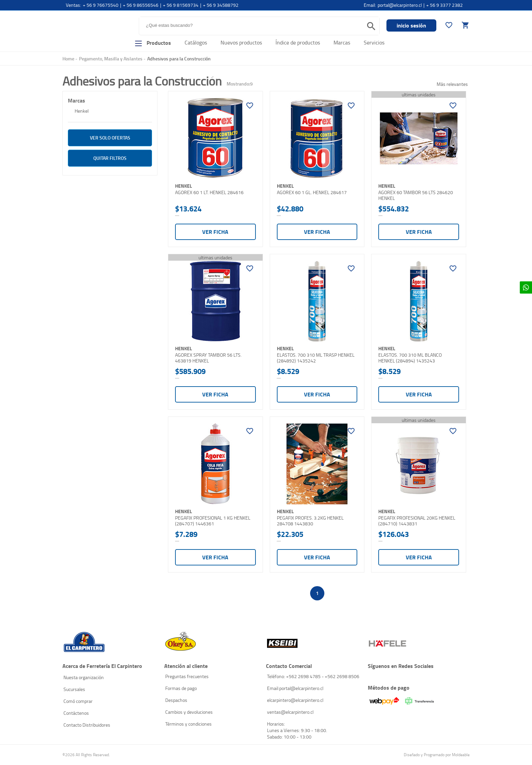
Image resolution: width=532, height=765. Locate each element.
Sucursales (74, 689)
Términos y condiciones (188, 724)
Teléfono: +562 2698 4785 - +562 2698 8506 (313, 676)
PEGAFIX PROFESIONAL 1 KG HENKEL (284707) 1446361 (213, 521)
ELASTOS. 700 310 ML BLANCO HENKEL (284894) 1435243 (410, 358)
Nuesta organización (84, 677)
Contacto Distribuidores (87, 725)
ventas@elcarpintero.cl (290, 712)
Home (68, 59)
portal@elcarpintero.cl (400, 5)
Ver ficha (215, 232)
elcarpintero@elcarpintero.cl (295, 700)
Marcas (342, 42)
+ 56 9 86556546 (141, 5)
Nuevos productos (241, 42)
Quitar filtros (110, 158)
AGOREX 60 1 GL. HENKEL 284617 (312, 192)
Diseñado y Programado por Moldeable (437, 755)
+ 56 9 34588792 (221, 5)
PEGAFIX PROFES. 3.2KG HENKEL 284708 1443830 (310, 521)
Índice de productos (298, 42)
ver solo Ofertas (110, 138)
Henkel (82, 111)
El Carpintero (89, 29)
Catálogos (196, 42)
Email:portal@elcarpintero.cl (295, 688)
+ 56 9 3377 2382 (444, 5)
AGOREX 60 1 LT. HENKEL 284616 (209, 192)
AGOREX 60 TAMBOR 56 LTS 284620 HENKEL (416, 195)
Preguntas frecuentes (187, 676)
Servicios (374, 42)
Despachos (176, 700)
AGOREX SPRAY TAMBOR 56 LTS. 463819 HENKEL (208, 358)
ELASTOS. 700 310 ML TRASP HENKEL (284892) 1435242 (316, 358)
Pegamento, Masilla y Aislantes (111, 59)
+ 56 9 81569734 (181, 5)
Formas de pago (181, 688)
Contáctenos (76, 713)
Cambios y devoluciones (189, 712)
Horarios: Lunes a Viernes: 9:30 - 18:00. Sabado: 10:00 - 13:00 (297, 730)
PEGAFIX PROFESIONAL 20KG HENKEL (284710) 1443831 (417, 521)
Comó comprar (78, 701)
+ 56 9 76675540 (101, 5)
